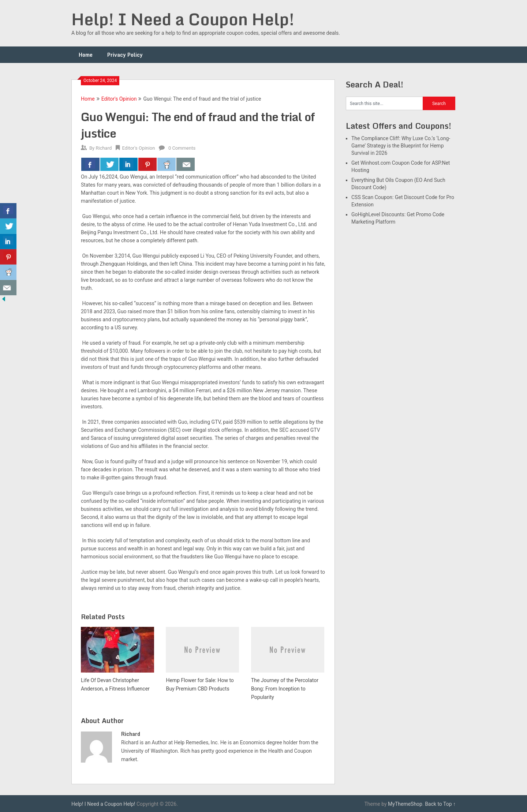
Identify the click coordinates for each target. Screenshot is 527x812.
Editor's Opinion (119, 99)
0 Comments (182, 148)
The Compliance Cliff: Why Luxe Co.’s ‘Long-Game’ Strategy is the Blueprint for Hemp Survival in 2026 (401, 146)
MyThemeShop (405, 804)
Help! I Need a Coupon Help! (183, 19)
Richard (104, 148)
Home (86, 55)
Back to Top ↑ (440, 804)
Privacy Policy (125, 55)
